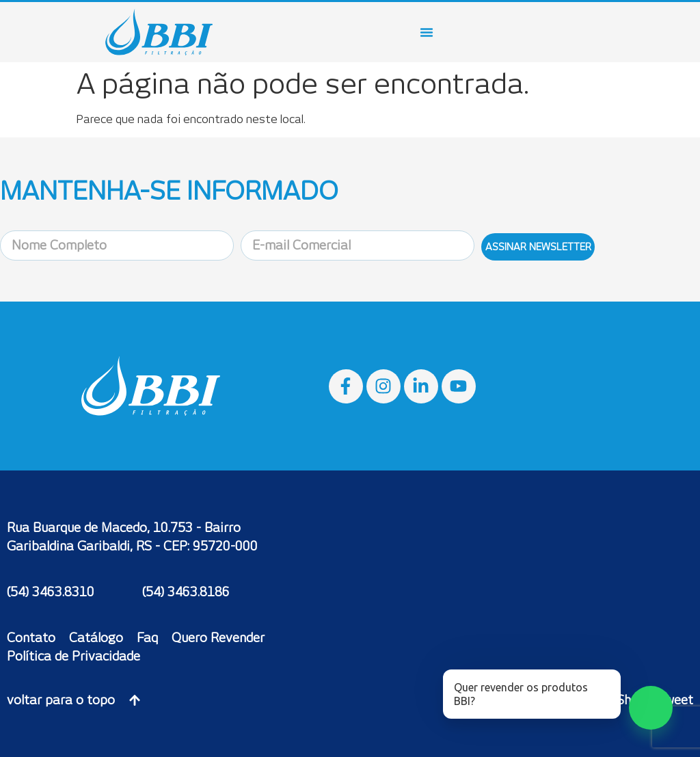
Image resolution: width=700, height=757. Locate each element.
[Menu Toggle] (427, 32)
